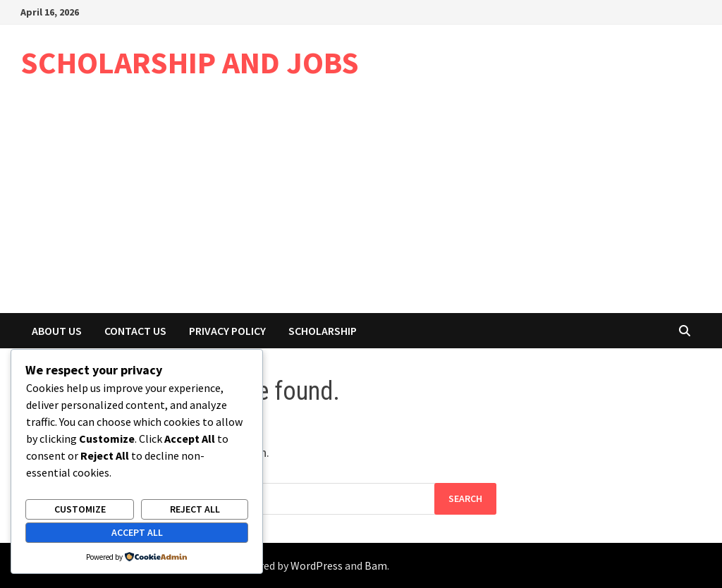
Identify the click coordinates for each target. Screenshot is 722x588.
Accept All (137, 532)
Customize (80, 509)
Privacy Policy (227, 331)
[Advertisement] (361, 207)
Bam (376, 565)
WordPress (317, 565)
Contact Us (135, 331)
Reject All (195, 509)
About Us (57, 331)
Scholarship (323, 331)
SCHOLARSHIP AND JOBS (190, 62)
